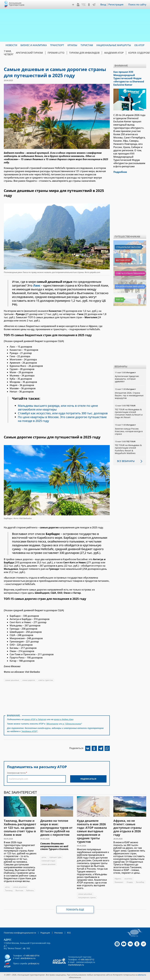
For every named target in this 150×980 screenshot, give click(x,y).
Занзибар (140, 882)
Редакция (45, 933)
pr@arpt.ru (34, 963)
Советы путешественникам (130, 273)
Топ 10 (119, 300)
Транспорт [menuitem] (57, 45)
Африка (118, 879)
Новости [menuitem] (11, 45)
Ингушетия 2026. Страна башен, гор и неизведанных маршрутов (129, 395)
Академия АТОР (114, 53)
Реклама (59, 933)
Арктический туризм (29, 53)
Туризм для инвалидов (84, 53)
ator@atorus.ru (28, 958)
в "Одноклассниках (72, 724)
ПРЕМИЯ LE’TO (56, 53)
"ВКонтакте (52, 724)
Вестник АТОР (123, 260)
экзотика (128, 879)
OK (89, 5)
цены (7, 887)
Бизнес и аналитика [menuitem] (34, 45)
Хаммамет (119, 882)
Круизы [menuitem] (72, 45)
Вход (103, 5)
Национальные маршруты (130, 286)
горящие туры (55, 857)
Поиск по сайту (137, 5)
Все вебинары (126, 461)
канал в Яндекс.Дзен (64, 719)
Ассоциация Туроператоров (17, 4)
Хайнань (30, 890)
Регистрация (116, 5)
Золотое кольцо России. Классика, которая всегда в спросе (129, 431)
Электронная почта (16, 773)
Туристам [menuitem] (87, 45)
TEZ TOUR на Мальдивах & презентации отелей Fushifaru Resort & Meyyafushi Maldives (128, 449)
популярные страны (87, 897)
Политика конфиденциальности (20, 933)
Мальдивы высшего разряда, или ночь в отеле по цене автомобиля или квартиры (58, 408)
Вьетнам (19, 890)
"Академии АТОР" (29, 731)
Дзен (73, 5)
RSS (69, 933)
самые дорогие (29, 680)
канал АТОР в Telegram (35, 719)
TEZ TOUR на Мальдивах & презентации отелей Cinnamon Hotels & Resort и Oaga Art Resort (129, 413)
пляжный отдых (48, 861)
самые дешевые (12, 680)
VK (83, 5)
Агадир (130, 882)
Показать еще (75, 910)
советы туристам (46, 680)
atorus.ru (142, 975)
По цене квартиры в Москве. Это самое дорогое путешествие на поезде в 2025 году (62, 419)
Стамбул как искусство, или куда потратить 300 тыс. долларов (63, 413)
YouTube (78, 5)
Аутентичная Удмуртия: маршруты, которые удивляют (127, 379)
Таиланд (9, 890)
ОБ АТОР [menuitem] (139, 45)
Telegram (94, 5)
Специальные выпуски (128, 247)
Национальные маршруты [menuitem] (114, 45)
